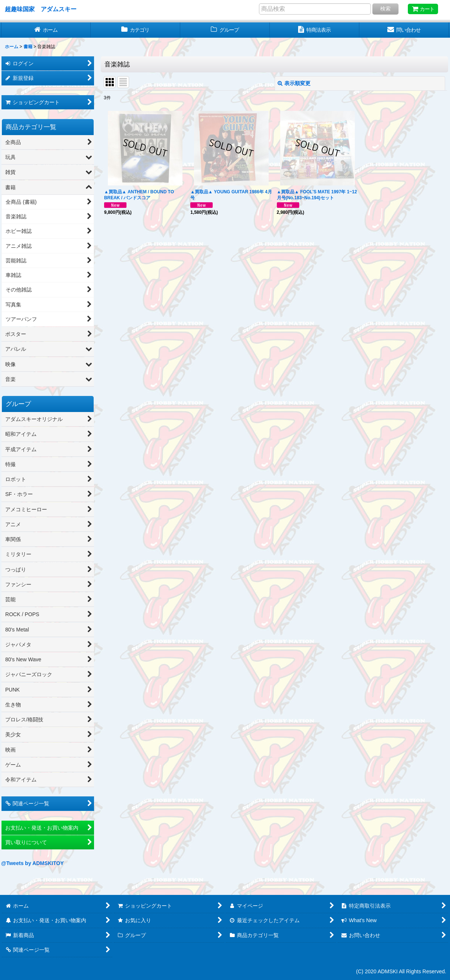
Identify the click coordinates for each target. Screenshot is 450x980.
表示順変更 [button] (294, 83)
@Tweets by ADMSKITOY (32, 863)
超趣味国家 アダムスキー (41, 9)
